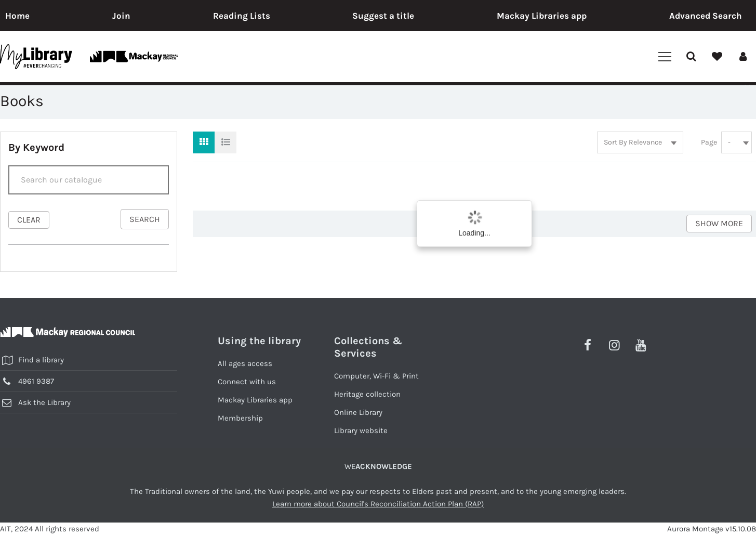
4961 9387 (36, 381)
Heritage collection (367, 394)
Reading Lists (242, 16)
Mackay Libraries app (542, 16)
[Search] (89, 180)
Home (17, 16)
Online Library (358, 412)
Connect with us (247, 382)
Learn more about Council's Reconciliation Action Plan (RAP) (378, 504)
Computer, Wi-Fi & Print (376, 376)
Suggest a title (383, 16)
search (145, 219)
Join (121, 16)
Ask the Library (44, 402)
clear (29, 220)
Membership (240, 418)
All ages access (245, 363)
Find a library (41, 360)
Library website (361, 430)
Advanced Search (706, 16)
